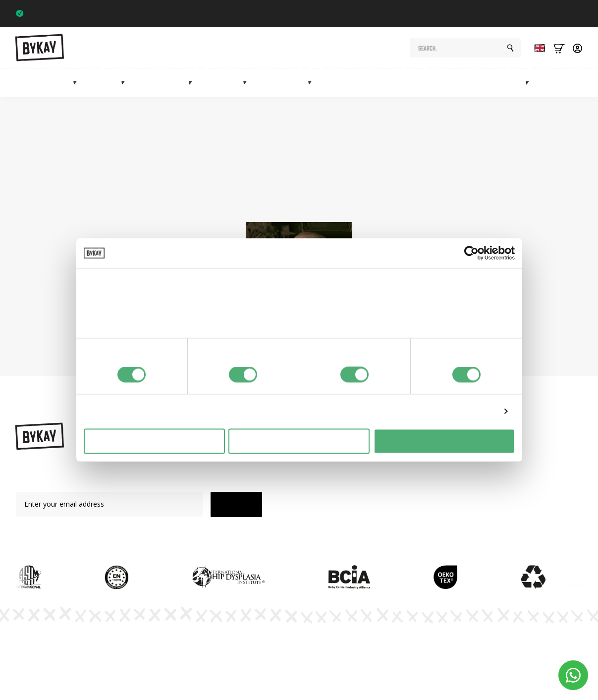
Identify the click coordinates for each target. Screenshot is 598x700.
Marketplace (503, 83)
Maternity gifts (376, 83)
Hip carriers (164, 83)
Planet (419, 471)
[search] (510, 48)
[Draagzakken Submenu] (78, 82)
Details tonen (472, 411)
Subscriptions (443, 83)
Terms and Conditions (476, 648)
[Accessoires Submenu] (313, 82)
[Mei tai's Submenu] (248, 82)
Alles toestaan (444, 441)
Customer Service (437, 523)
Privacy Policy (397, 648)
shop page (467, 189)
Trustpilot (563, 13)
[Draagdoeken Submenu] (126, 82)
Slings (107, 83)
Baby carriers (47, 83)
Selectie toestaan (299, 441)
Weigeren (154, 441)
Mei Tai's (340, 489)
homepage (310, 200)
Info (588, 83)
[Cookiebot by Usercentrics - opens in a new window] (471, 253)
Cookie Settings (558, 648)
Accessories (285, 83)
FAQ (416, 506)
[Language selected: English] (537, 48)
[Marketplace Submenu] (530, 82)
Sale (555, 83)
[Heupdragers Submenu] (193, 82)
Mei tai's (225, 83)
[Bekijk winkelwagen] (559, 48)
